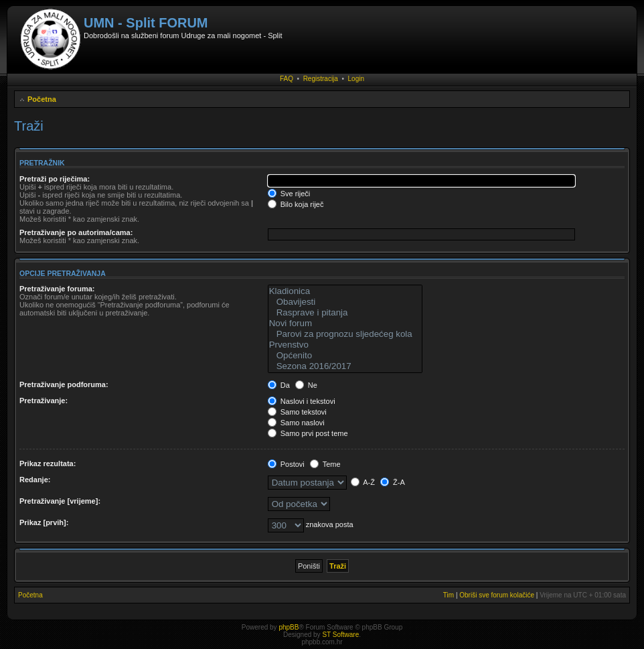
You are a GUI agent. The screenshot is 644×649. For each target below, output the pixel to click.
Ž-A (393, 482)
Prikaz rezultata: (48, 463)
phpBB (289, 627)
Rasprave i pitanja (345, 313)
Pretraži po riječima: (55, 179)
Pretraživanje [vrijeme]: (60, 501)
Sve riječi (289, 194)
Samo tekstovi (297, 412)
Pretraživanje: (44, 401)
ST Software (340, 635)
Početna (42, 99)
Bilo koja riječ (296, 204)
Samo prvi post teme (308, 433)
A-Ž (363, 482)
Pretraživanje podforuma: (64, 384)
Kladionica (345, 291)
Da (279, 385)
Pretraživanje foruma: (57, 289)
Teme (325, 464)
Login (356, 79)
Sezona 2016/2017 (345, 366)
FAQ (287, 79)
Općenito (345, 356)
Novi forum (345, 323)
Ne (306, 385)
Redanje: (35, 480)
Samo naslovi (296, 423)
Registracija (321, 79)
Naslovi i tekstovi (302, 401)
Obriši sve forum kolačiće (497, 595)
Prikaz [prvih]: (44, 522)
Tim (449, 595)
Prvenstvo (345, 345)
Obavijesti (345, 302)
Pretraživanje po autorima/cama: (76, 232)
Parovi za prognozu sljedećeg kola (345, 334)
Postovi (286, 464)
